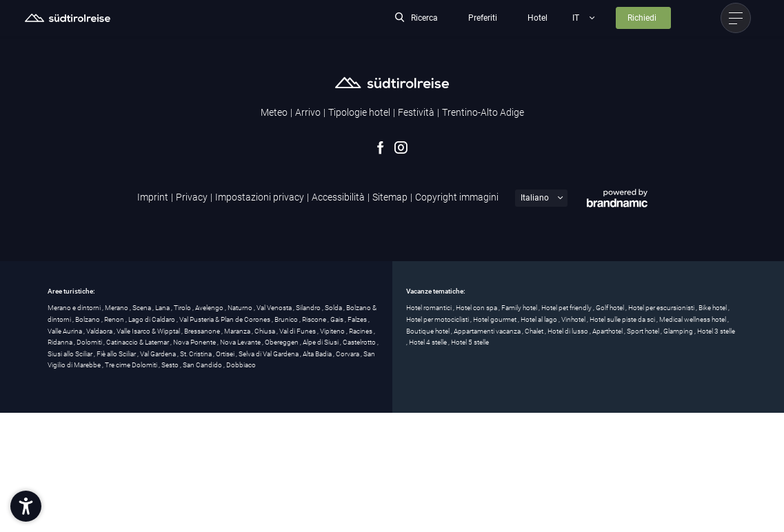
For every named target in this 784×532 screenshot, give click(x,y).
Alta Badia (318, 354)
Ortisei (226, 354)
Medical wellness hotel (693, 319)
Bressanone (203, 331)
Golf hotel (611, 308)
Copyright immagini (457, 197)
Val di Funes (298, 331)
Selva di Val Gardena (269, 354)
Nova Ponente (195, 342)
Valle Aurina (66, 331)
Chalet (535, 331)
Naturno (241, 308)
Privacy (192, 197)
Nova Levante (241, 342)
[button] (26, 506)
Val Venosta (275, 308)
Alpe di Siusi (321, 342)
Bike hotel (713, 308)
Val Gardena (159, 354)
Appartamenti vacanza (488, 331)
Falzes (358, 319)
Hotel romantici (430, 308)
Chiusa (265, 331)
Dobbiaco (241, 365)
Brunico (287, 319)
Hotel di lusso (569, 331)
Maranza (238, 331)
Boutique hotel (429, 331)
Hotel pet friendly (567, 308)
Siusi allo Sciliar (71, 354)
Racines (361, 331)
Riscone (315, 319)
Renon (115, 319)
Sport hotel (644, 331)
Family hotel (520, 308)
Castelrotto (360, 342)
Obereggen (282, 342)
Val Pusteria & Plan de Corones (225, 319)
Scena (142, 308)
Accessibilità (338, 197)
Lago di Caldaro (152, 319)
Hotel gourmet (495, 319)
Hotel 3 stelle (716, 331)
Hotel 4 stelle (429, 342)
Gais (338, 319)
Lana (163, 308)
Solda (334, 308)
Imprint (153, 197)
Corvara (348, 354)
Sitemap (390, 197)
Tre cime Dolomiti (132, 365)
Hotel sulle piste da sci (623, 319)
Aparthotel (608, 331)
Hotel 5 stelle (470, 342)
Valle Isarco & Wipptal (149, 331)
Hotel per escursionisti (662, 308)
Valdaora (100, 331)
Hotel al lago (540, 319)
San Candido (203, 365)
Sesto (171, 365)
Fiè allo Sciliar (117, 354)
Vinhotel (574, 319)
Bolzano (88, 319)
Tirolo (183, 308)
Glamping (679, 331)
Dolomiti (90, 342)
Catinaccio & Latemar (138, 342)
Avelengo (210, 308)
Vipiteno (333, 331)
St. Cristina (197, 354)
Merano (117, 308)
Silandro (309, 308)
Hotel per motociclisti (438, 319)
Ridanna (61, 342)
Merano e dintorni (75, 308)
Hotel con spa (477, 308)
